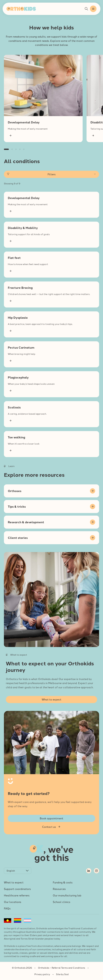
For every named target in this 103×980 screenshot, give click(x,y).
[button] (93, 9)
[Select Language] (18, 871)
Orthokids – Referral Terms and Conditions (62, 968)
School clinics (62, 902)
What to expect (14, 882)
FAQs (7, 908)
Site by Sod (62, 974)
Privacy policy (42, 974)
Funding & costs (63, 882)
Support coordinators (17, 889)
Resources (59, 889)
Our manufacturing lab (67, 895)
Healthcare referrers (17, 895)
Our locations (13, 902)
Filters (51, 174)
